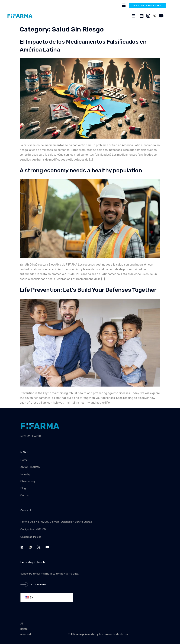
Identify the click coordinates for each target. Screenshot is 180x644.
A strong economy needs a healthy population (81, 170)
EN (29, 597)
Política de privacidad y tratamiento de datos (98, 634)
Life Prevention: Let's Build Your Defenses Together (88, 290)
